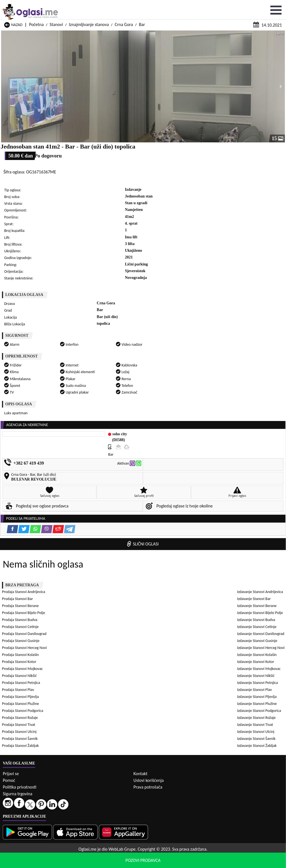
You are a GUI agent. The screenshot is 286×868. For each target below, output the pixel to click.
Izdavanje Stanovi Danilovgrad (28, 517)
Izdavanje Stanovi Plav (22, 544)
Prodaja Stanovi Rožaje (22, 463)
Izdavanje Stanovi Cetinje (177, 510)
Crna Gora (124, 5)
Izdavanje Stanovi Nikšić (23, 537)
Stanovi (56, 5)
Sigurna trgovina (18, 807)
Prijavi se (11, 787)
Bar (142, 5)
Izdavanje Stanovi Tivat (175, 558)
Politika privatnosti (20, 800)
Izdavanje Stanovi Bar (174, 496)
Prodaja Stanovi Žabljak (23, 477)
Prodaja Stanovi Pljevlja (175, 449)
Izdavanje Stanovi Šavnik (176, 565)
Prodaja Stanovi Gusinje (176, 421)
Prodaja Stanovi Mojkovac (177, 435)
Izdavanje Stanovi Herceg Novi (28, 524)
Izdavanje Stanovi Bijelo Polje (180, 503)
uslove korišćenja (183, 862)
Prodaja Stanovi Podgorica (178, 456)
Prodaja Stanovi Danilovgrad (26, 421)
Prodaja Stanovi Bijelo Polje (178, 407)
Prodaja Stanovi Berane (23, 407)
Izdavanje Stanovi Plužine (24, 551)
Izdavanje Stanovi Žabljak (24, 572)
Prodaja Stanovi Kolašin (175, 428)
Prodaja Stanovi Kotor (21, 435)
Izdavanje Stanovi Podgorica (179, 551)
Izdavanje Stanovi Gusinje (177, 517)
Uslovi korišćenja (149, 793)
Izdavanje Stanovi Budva (23, 510)
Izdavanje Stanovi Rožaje (23, 558)
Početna (36, 5)
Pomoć (9, 793)
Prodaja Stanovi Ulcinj (22, 470)
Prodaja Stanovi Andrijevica (26, 400)
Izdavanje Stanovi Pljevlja (177, 544)
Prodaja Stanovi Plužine (23, 456)
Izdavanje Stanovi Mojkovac (179, 531)
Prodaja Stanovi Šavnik (175, 470)
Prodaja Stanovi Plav (20, 449)
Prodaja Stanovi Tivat (174, 463)
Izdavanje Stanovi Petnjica (177, 537)
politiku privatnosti (214, 862)
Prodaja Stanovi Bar (172, 400)
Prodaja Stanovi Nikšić (22, 442)
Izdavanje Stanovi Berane (24, 503)
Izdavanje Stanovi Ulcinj (23, 565)
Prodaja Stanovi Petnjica (176, 442)
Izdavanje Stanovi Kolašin (177, 524)
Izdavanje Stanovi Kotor (23, 531)
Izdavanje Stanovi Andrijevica (27, 496)
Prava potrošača (148, 800)
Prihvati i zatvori (254, 862)
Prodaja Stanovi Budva (22, 414)
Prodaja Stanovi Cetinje (175, 414)
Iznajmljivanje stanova (89, 5)
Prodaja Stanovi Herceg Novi (27, 428)
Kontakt (140, 787)
